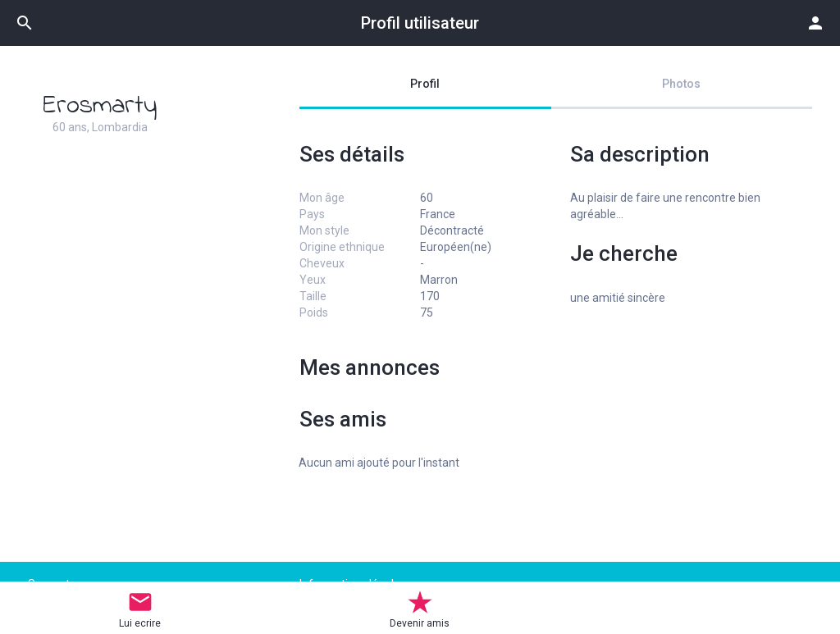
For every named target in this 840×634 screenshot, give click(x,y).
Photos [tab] (681, 84)
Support (49, 584)
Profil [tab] (425, 84)
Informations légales (353, 584)
